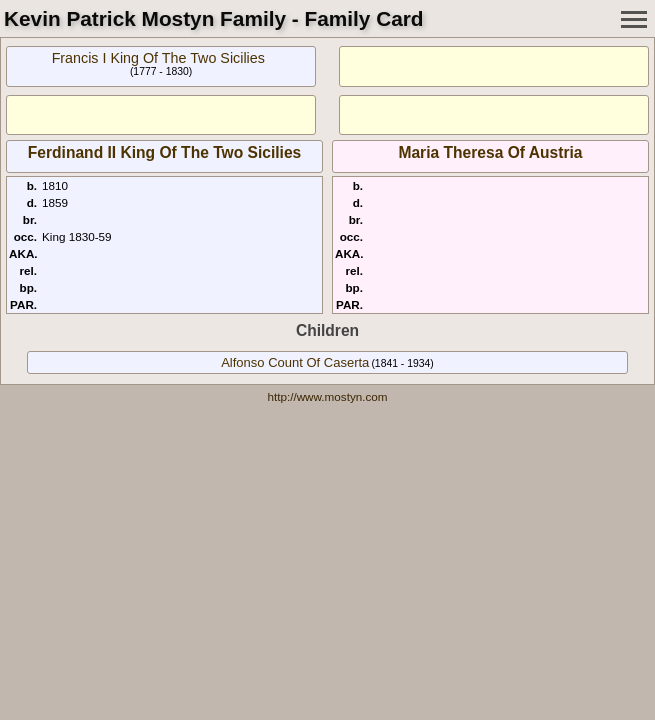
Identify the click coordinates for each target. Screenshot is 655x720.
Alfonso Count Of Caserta (295, 362)
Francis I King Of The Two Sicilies (158, 58)
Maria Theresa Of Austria (490, 152)
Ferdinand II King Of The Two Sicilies (165, 152)
